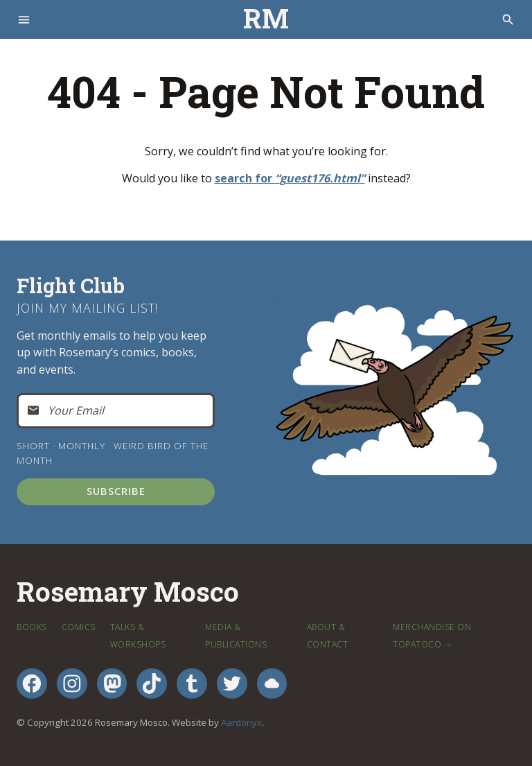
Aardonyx (241, 722)
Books (32, 627)
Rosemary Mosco (128, 592)
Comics (79, 627)
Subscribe (116, 491)
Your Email (76, 410)
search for (290, 178)
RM (266, 19)
